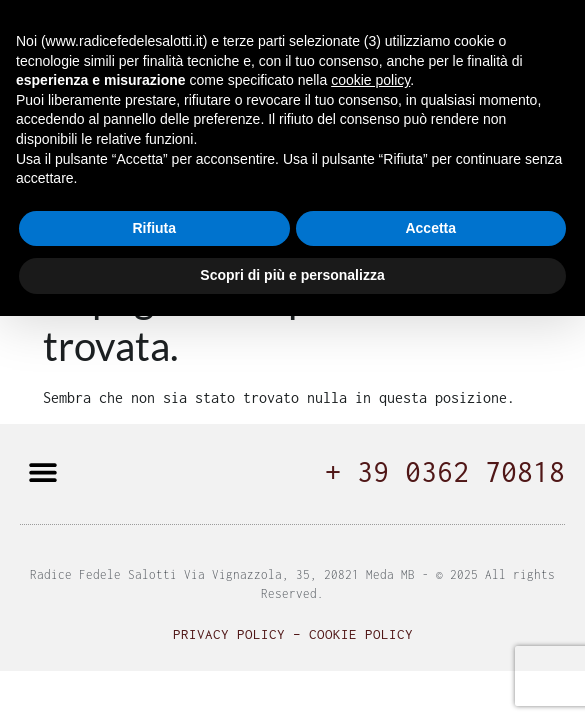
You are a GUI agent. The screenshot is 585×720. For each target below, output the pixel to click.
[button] (42, 471)
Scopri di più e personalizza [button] (292, 275)
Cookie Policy (361, 634)
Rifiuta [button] (154, 228)
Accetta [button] (430, 228)
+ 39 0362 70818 (445, 471)
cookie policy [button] (370, 80)
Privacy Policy (229, 634)
